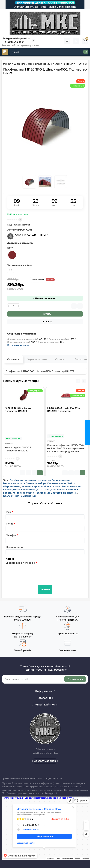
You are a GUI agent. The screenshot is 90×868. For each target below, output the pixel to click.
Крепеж (8, 496)
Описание (13, 359)
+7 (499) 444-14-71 (13, 42)
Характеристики (37, 359)
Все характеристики (18, 345)
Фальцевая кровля (54, 490)
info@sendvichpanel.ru (16, 39)
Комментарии (15, 547)
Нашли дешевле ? (45, 298)
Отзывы (61, 359)
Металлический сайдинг (27, 490)
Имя (9, 512)
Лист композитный (25, 496)
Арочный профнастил (38, 480)
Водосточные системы (64, 493)
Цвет (10, 248)
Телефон (11, 535)
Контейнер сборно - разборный (31, 493)
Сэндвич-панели (57, 483)
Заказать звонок (45, 761)
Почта (10, 524)
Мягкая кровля (52, 486)
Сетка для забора (36, 483)
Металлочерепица (14, 483)
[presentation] (30, 571)
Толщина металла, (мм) (19, 265)
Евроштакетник (61, 480)
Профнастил (17, 480)
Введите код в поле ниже (21, 563)
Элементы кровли (32, 486)
